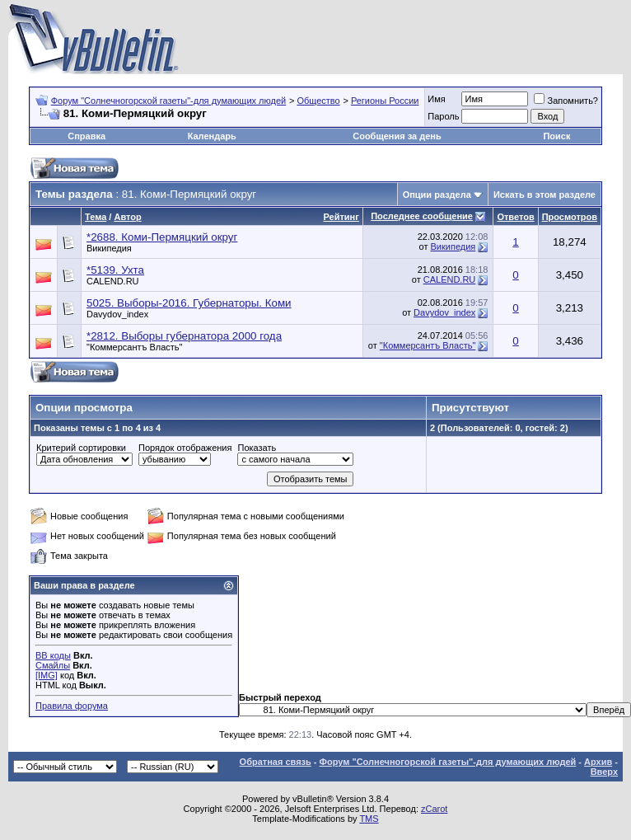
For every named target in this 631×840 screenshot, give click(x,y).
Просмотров (570, 217)
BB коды (53, 655)
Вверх (604, 772)
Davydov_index (117, 314)
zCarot (434, 809)
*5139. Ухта (115, 270)
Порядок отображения (185, 448)
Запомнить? (566, 101)
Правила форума (72, 706)
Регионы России (385, 101)
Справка (86, 136)
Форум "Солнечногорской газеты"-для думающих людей (169, 101)
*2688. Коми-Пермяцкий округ (162, 237)
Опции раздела (437, 195)
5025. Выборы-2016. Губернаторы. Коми (189, 303)
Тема (96, 217)
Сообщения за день (397, 136)
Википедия (109, 248)
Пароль (443, 116)
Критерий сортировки (81, 448)
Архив (598, 762)
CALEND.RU (113, 281)
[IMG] (47, 675)
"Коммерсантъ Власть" (135, 347)
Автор (127, 217)
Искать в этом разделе (545, 195)
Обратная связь (276, 762)
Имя (436, 99)
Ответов (515, 217)
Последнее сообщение (422, 216)
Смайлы (53, 665)
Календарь (212, 136)
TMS (369, 819)
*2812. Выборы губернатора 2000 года (184, 336)
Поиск (556, 136)
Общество (318, 101)
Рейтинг (341, 217)
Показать (257, 448)
